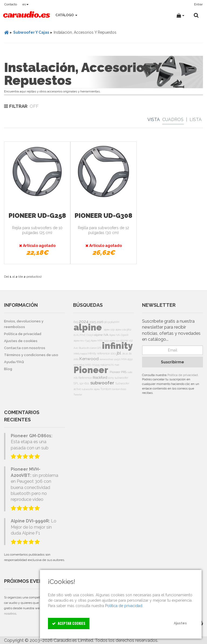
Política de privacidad (183, 375)
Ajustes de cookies (21, 341)
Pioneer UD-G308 (103, 216)
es (25, 4)
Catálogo (66, 15)
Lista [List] (196, 120)
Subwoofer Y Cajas (31, 32)
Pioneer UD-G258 (37, 216)
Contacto (11, 4)
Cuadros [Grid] (173, 120)
